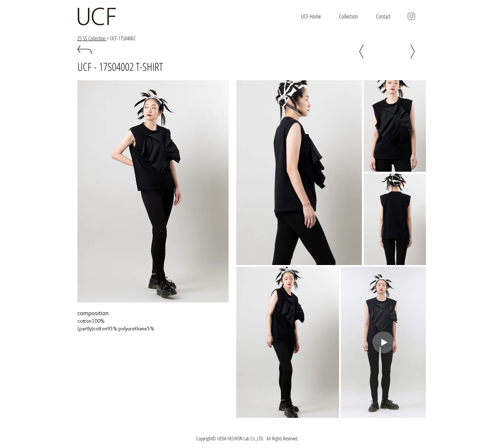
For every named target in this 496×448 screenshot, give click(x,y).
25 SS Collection (92, 38)
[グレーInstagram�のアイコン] (411, 16)
